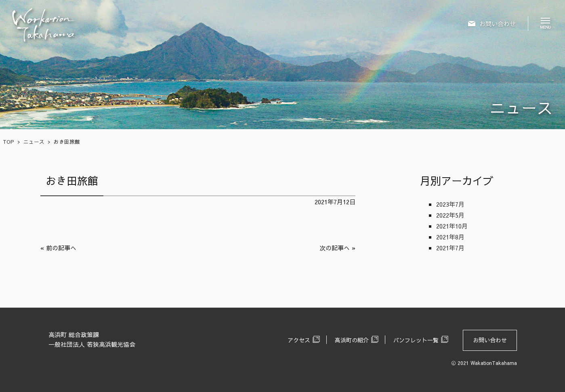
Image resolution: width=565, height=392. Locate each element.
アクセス (299, 340)
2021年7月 (450, 248)
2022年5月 (450, 215)
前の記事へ (61, 248)
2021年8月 (450, 237)
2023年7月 (450, 204)
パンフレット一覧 (416, 340)
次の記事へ (335, 248)
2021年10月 (452, 226)
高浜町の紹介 (352, 340)
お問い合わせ (490, 340)
